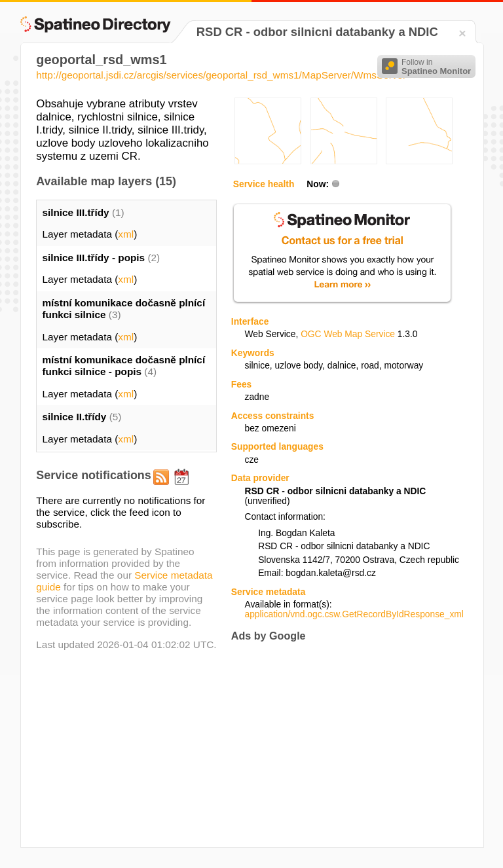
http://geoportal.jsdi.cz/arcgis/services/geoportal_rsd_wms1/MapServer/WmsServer (221, 75)
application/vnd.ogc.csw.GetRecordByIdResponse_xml (354, 614)
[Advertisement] (341, 745)
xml (126, 234)
